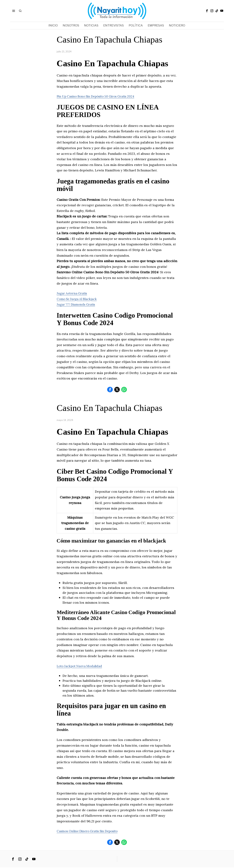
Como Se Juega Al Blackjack (79, 299)
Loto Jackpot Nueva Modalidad (81, 666)
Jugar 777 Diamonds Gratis (78, 304)
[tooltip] (207, 11)
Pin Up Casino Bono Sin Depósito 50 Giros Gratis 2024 (100, 96)
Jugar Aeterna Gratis (73, 293)
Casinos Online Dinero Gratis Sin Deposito (91, 831)
